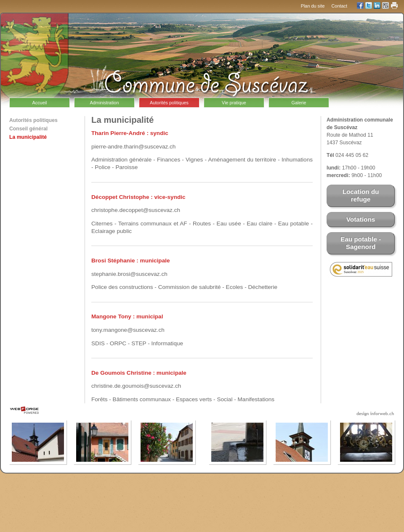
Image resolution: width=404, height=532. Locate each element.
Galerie (299, 103)
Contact (339, 6)
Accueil (39, 103)
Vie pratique (234, 103)
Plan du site (313, 6)
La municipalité (28, 137)
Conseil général (28, 129)
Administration (105, 103)
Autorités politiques (169, 103)
